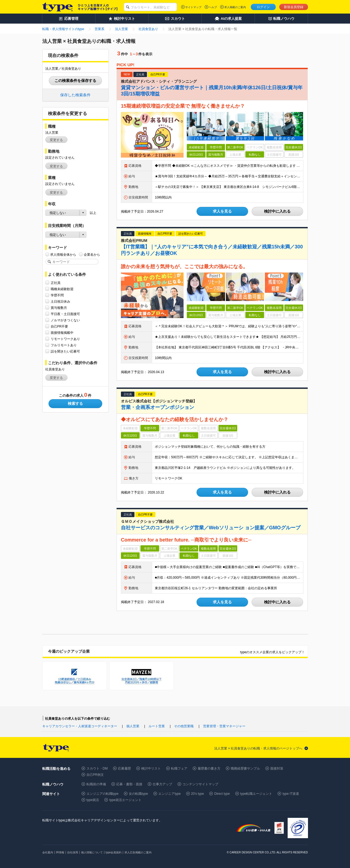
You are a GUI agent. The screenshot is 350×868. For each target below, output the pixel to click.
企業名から (92, 254)
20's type (198, 794)
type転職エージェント (256, 794)
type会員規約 (114, 852)
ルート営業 (157, 726)
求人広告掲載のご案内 (138, 852)
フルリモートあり (64, 345)
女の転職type (138, 794)
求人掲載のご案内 (235, 7)
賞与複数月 (59, 308)
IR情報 (60, 852)
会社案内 (48, 852)
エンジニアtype (170, 794)
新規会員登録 (294, 7)
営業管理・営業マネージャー (224, 726)
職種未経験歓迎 (62, 289)
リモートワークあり (65, 339)
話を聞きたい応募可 (65, 351)
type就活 (93, 800)
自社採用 (73, 852)
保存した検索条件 (75, 95)
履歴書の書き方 (209, 768)
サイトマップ (193, 7)
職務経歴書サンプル (245, 768)
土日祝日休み (60, 301)
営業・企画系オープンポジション (158, 407)
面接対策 (277, 768)
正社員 (56, 283)
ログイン (263, 7)
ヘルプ (213, 7)
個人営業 (133, 726)
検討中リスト (151, 768)
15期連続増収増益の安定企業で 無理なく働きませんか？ (183, 106)
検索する (75, 403)
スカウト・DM (97, 768)
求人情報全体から (63, 254)
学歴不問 (57, 295)
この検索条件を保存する (75, 81)
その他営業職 (184, 726)
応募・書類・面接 (129, 784)
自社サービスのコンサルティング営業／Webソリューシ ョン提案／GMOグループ (211, 528)
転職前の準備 (96, 784)
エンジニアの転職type (103, 794)
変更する (56, 140)
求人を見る (222, 211)
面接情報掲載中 (62, 333)
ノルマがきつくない (65, 320)
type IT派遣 (291, 794)
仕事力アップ (162, 784)
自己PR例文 (95, 775)
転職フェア (179, 768)
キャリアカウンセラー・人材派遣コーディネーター (80, 726)
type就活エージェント (125, 800)
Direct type (222, 794)
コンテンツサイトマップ (200, 784)
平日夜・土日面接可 (65, 314)
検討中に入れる (277, 211)
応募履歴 (124, 768)
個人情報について (92, 852)
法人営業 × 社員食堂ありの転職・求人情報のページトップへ (258, 748)
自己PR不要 (60, 326)
